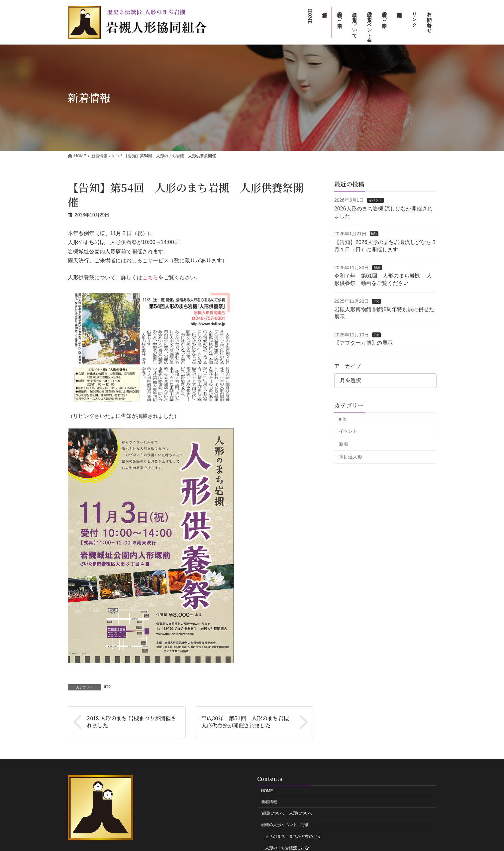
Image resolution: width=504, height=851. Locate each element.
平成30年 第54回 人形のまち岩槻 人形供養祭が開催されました (247, 722)
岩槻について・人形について (287, 813)
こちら (150, 277)
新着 (377, 267)
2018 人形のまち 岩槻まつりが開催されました (131, 722)
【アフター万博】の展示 (363, 343)
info (107, 686)
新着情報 (269, 802)
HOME (267, 791)
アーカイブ (348, 366)
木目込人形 (351, 457)
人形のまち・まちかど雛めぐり (293, 836)
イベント (375, 200)
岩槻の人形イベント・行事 (285, 825)
